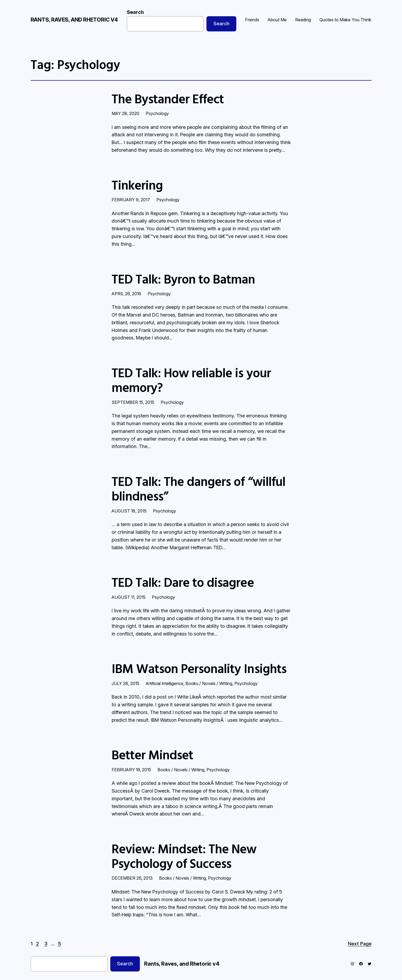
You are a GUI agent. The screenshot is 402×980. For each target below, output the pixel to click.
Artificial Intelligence (165, 683)
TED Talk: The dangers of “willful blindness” (198, 489)
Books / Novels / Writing (209, 683)
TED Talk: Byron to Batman (183, 279)
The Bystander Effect (168, 99)
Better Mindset (153, 755)
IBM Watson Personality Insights (199, 668)
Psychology (157, 113)
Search (135, 12)
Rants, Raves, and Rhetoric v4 (74, 20)
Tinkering (137, 185)
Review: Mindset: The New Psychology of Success (184, 856)
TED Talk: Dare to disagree (183, 582)
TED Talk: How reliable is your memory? (191, 380)
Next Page (360, 944)
